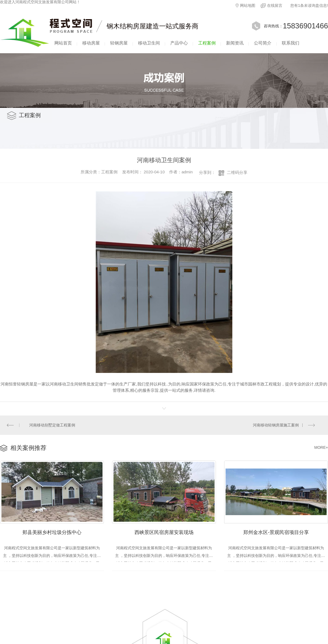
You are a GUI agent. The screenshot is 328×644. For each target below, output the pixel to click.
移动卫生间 (149, 43)
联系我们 (291, 43)
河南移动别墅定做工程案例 (52, 425)
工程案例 (207, 43)
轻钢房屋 (119, 43)
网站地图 (245, 5)
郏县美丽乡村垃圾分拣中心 (52, 532)
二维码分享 (237, 172)
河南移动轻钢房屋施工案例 (276, 425)
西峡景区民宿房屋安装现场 (164, 532)
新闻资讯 (235, 43)
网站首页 (63, 43)
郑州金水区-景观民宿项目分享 (276, 532)
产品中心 (179, 43)
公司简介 (263, 43)
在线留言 (272, 6)
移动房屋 (91, 43)
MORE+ (321, 447)
